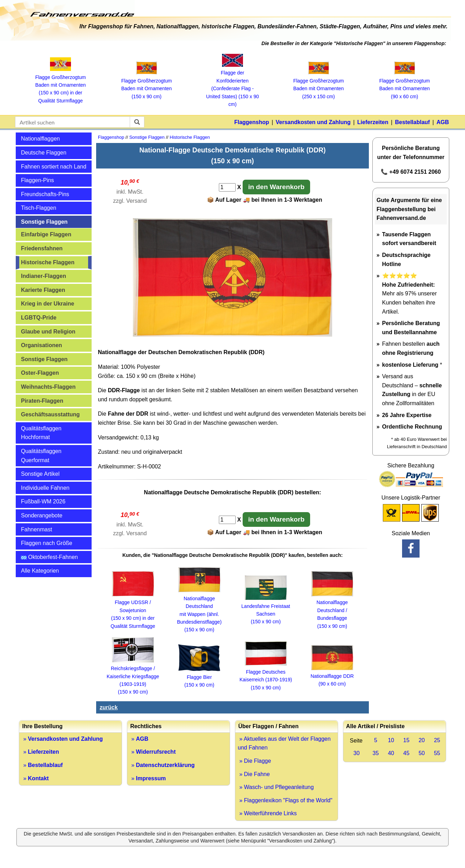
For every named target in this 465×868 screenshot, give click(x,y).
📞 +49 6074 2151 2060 (411, 172)
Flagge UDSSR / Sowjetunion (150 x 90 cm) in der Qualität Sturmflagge (133, 610)
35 (376, 753)
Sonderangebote (42, 515)
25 (437, 740)
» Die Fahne (254, 774)
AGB (443, 122)
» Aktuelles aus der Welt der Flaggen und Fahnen (284, 743)
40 (391, 753)
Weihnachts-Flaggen (48, 387)
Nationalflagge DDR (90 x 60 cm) (332, 676)
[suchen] (137, 122)
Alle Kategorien (40, 571)
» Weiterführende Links (267, 813)
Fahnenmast (37, 529)
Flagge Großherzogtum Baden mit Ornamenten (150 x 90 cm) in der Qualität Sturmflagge (61, 85)
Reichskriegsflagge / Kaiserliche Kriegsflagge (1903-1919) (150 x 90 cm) (133, 676)
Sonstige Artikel (40, 474)
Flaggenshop (252, 122)
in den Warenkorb (276, 187)
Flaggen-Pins (37, 180)
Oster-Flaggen (40, 373)
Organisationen (41, 345)
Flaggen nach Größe (47, 543)
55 (437, 753)
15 (406, 740)
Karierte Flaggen (43, 290)
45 (406, 753)
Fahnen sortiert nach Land (54, 167)
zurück (109, 707)
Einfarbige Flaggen (46, 234)
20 (422, 740)
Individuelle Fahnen (45, 488)
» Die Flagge (254, 761)
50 (422, 753)
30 (357, 753)
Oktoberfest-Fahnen (49, 557)
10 (391, 740)
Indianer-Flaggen (44, 276)
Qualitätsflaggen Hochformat (41, 433)
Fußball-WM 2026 (43, 501)
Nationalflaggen (40, 139)
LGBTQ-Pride (39, 318)
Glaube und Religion (48, 332)
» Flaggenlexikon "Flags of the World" (285, 800)
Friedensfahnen (42, 248)
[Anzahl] (227, 187)
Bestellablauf (413, 122)
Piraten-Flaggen (42, 401)
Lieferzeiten (373, 122)
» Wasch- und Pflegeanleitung (276, 787)
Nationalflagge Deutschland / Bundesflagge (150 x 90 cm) (332, 610)
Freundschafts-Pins (45, 194)
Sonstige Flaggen (44, 222)
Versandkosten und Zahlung (313, 122)
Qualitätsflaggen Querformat (41, 456)
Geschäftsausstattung (50, 414)
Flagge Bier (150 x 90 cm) (199, 677)
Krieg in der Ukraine (48, 304)
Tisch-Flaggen (39, 208)
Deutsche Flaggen (44, 153)
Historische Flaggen (48, 262)
